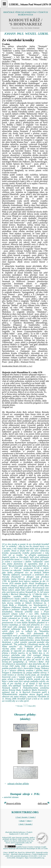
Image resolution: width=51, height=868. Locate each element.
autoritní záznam (11, 797)
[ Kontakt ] (29, 824)
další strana (43, 803)
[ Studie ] (32, 817)
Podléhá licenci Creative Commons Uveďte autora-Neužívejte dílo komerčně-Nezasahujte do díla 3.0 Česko (26, 848)
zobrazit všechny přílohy (18, 784)
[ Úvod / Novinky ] (22, 817)
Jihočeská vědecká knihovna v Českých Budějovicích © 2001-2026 (19, 833)
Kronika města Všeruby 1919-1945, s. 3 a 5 (17, 366)
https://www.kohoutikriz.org (35, 858)
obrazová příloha (13, 803)
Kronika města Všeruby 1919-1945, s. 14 (16, 539)
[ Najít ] (21, 824)
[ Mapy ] (29, 821)
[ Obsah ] (22, 821)
